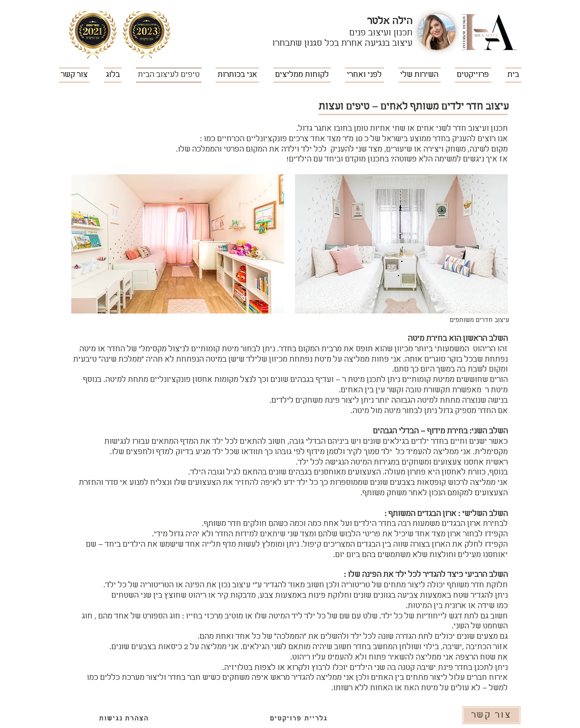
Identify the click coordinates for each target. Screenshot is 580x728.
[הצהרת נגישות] (124, 719)
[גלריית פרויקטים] (299, 719)
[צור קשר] (492, 715)
